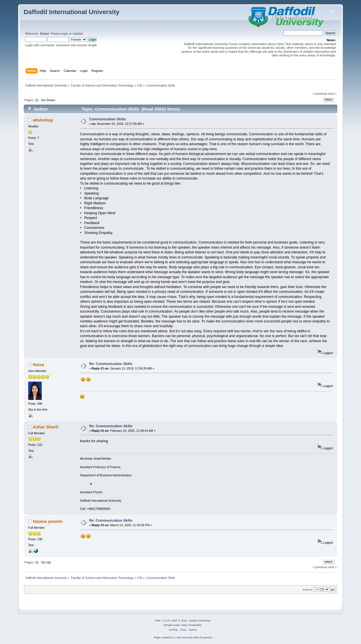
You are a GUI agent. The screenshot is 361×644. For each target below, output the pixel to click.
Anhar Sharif (45, 427)
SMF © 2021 (180, 620)
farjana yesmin (48, 521)
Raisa (39, 365)
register (78, 34)
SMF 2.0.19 (162, 620)
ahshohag (43, 120)
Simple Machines (200, 620)
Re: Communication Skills (111, 364)
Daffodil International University (71, 12)
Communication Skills (107, 119)
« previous (320, 94)
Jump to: (308, 589)
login (65, 34)
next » (332, 94)
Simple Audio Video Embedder (183, 625)
